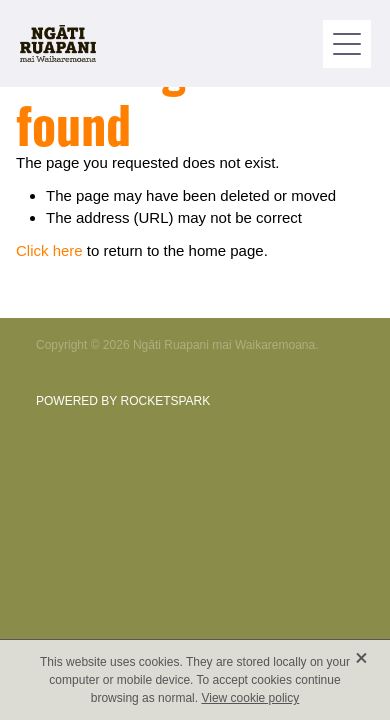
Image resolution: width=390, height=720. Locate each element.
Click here (49, 250)
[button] (347, 44)
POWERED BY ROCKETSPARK (123, 401)
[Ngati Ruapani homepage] (171, 43)
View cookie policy (250, 698)
